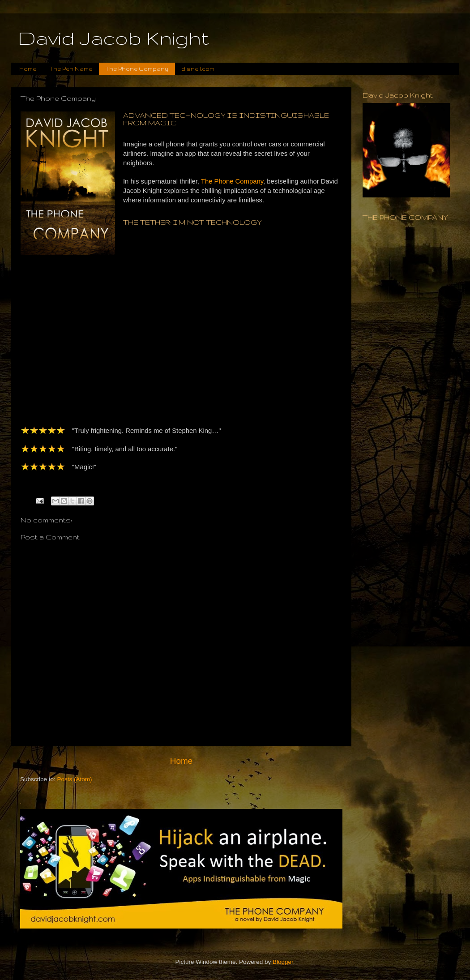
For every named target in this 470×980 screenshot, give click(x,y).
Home (28, 69)
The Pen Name (71, 69)
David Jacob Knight (113, 38)
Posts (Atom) (75, 779)
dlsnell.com (198, 69)
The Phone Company (137, 69)
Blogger (283, 962)
